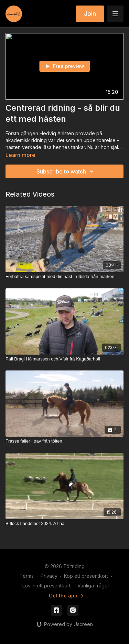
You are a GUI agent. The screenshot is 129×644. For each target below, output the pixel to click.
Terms (27, 576)
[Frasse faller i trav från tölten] (64, 441)
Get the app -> (66, 596)
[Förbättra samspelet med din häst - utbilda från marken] (64, 277)
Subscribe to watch (66, 171)
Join (90, 14)
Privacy (49, 576)
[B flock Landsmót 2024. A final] (64, 524)
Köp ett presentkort (86, 576)
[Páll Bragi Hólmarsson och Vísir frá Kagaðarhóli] (64, 359)
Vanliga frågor (93, 586)
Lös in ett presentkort (46, 586)
